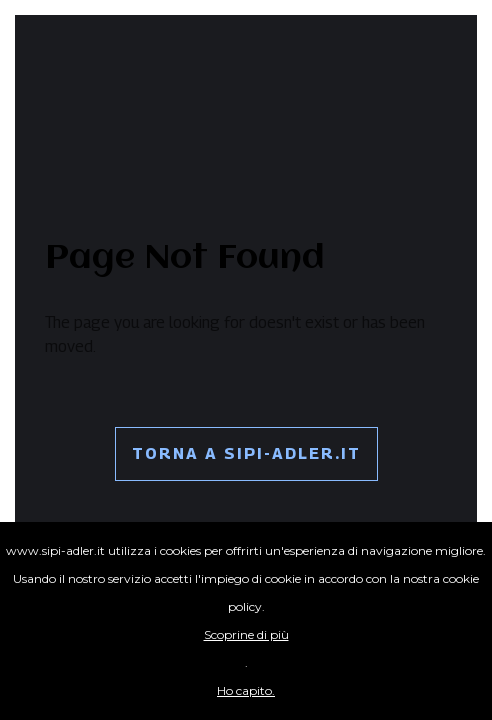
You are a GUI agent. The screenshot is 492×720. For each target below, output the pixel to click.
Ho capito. (246, 690)
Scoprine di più (246, 634)
